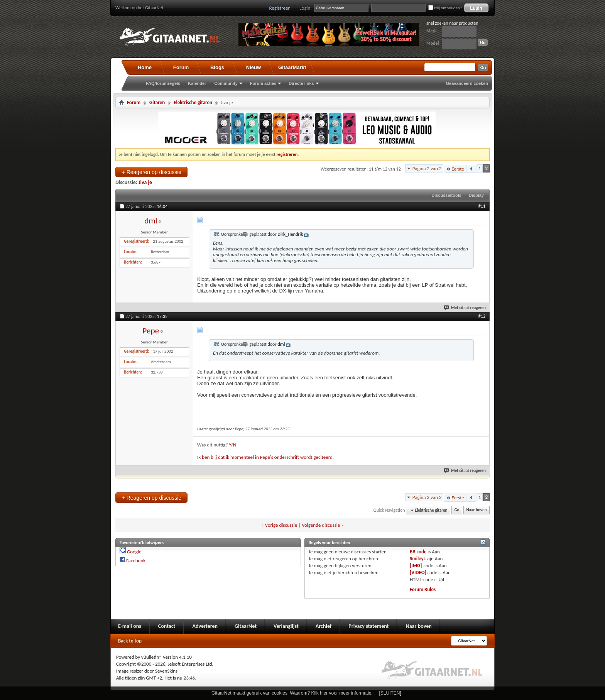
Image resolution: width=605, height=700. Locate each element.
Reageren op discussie (151, 172)
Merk (432, 31)
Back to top (130, 641)
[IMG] (416, 566)
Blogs (217, 67)
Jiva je (145, 182)
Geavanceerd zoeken (467, 83)
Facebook (136, 561)
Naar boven (477, 510)
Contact (167, 626)
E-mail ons (130, 626)
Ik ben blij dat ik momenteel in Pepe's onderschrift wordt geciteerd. (265, 457)
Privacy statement (368, 626)
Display (476, 195)
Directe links (301, 83)
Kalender (197, 83)
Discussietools (446, 195)
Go (457, 510)
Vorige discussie (281, 525)
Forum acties (263, 83)
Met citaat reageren (465, 308)
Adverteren (205, 626)
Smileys (418, 559)
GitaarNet (246, 626)
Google (134, 552)
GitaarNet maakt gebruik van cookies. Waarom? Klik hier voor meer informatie (291, 693)
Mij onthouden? (445, 8)
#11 (482, 206)
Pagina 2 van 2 (427, 168)
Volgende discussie (321, 525)
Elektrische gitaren (193, 102)
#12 (482, 316)
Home (145, 67)
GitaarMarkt (292, 67)
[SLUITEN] (390, 693)
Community (226, 83)
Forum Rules (423, 589)
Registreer (280, 8)
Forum (181, 67)
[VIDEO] (418, 572)
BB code (418, 552)
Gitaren (157, 102)
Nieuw (253, 67)
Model (433, 43)
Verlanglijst (286, 626)
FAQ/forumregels (163, 83)
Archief (324, 626)
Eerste (455, 169)
